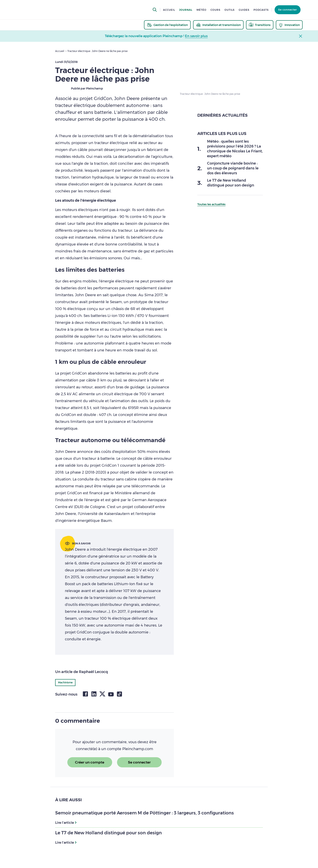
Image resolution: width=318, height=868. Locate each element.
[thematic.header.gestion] (167, 25)
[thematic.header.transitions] (260, 25)
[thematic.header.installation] (218, 25)
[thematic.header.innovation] (289, 25)
